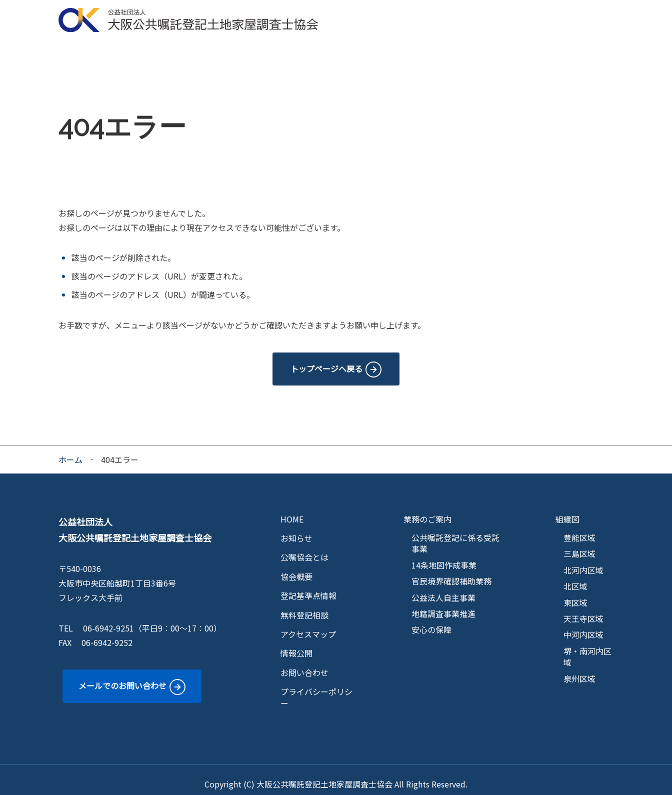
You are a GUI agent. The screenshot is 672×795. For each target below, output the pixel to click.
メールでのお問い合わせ (122, 677)
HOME (79, 50)
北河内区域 (583, 561)
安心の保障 (431, 621)
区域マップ (310, 50)
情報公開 (578, 50)
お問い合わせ (304, 664)
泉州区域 (579, 670)
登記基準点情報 (376, 50)
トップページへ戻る (326, 360)
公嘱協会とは (132, 50)
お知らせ (296, 529)
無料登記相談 (446, 50)
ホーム (70, 451)
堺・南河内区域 (587, 648)
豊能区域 (579, 529)
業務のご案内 (248, 50)
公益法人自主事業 (443, 589)
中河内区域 (583, 626)
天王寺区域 (583, 610)
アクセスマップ (516, 50)
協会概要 (190, 50)
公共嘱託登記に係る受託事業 (455, 535)
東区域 (575, 594)
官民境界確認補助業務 (451, 572)
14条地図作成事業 (444, 556)
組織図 (567, 510)
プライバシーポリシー (316, 689)
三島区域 (579, 545)
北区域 (575, 577)
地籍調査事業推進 (443, 605)
